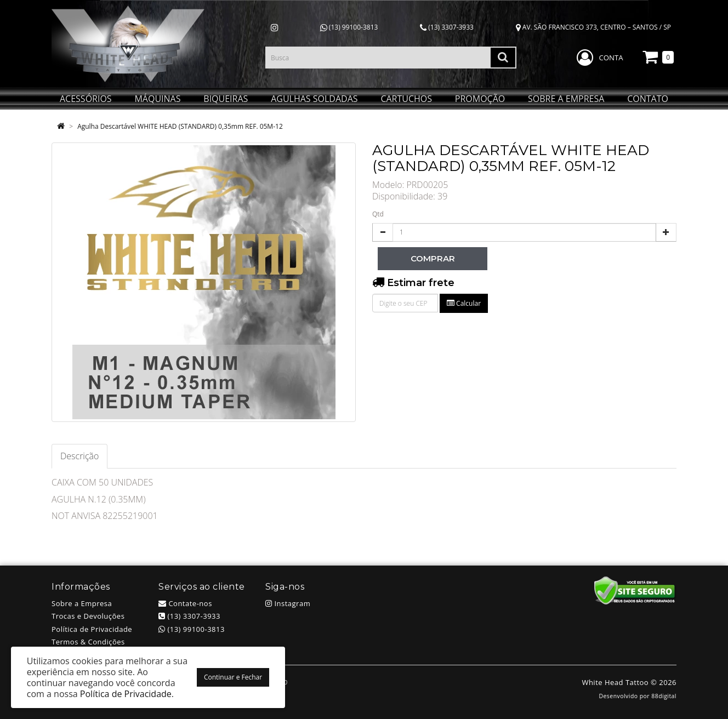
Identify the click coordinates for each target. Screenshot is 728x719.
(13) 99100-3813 (349, 27)
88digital (664, 696)
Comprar (433, 258)
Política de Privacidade (92, 629)
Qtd (378, 214)
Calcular (464, 303)
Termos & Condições (88, 642)
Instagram (288, 603)
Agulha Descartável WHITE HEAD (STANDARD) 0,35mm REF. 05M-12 (180, 126)
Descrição (79, 456)
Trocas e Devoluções (88, 616)
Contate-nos (185, 603)
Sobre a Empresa (82, 603)
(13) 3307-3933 (447, 27)
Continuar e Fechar (233, 677)
